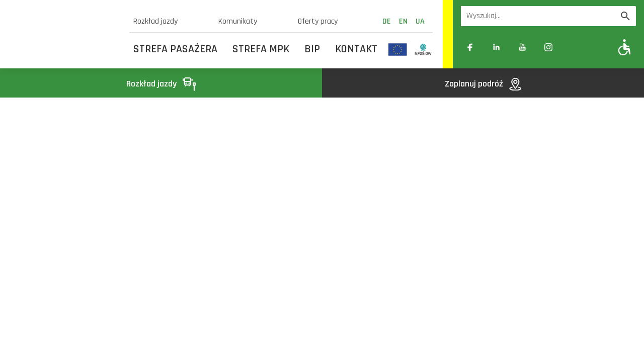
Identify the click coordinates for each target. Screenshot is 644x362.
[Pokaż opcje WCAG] (625, 47)
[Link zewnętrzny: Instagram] (548, 47)
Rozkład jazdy (155, 21)
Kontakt (356, 49)
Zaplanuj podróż (483, 84)
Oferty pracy (318, 21)
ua (420, 21)
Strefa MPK (261, 49)
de (387, 21)
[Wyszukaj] (625, 16)
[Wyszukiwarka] (538, 16)
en (403, 21)
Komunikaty (238, 21)
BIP (312, 49)
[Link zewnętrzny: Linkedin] (496, 47)
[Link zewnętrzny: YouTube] (522, 47)
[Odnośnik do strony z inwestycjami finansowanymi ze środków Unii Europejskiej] (398, 49)
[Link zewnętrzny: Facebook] (470, 47)
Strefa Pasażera (175, 49)
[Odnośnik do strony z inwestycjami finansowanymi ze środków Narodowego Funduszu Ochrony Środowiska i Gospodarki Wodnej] (423, 49)
